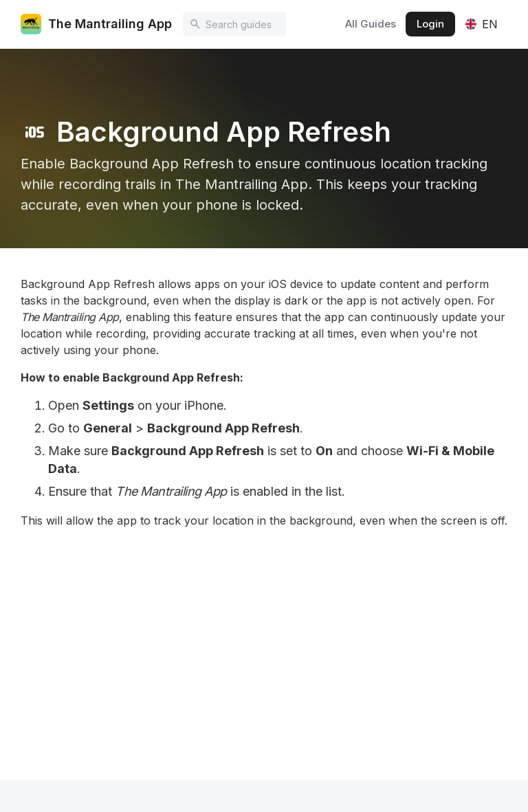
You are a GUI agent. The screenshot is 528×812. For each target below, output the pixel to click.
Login (430, 24)
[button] (481, 24)
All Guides (371, 24)
